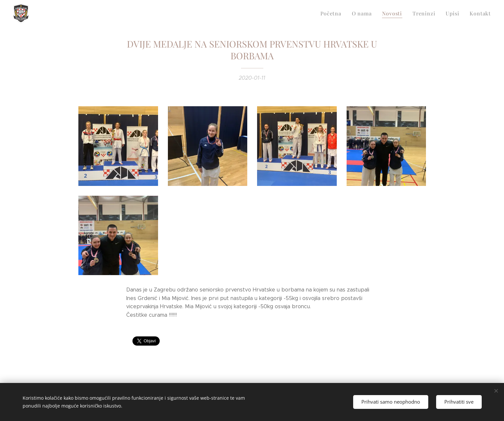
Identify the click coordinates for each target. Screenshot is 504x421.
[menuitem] (339, 13)
